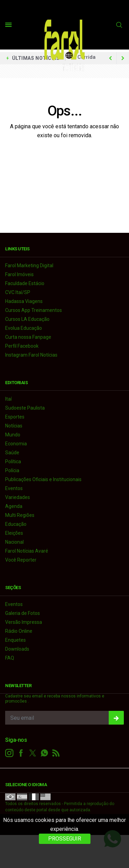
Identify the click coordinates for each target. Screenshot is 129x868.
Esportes (15, 417)
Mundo (13, 435)
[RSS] (56, 753)
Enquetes (15, 640)
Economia (16, 444)
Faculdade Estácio (25, 283)
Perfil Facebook (22, 346)
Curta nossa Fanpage (28, 337)
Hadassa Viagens (24, 301)
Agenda (14, 506)
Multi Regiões (20, 515)
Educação (16, 524)
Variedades (18, 497)
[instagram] (9, 753)
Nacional (14, 542)
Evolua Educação (24, 328)
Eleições (14, 533)
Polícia (12, 470)
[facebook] (21, 753)
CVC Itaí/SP (18, 292)
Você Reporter (21, 560)
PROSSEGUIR (65, 839)
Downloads (17, 649)
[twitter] (33, 753)
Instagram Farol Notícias (31, 355)
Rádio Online (19, 631)
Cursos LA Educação (27, 319)
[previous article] (123, 58)
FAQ (10, 658)
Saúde (12, 453)
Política (13, 462)
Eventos (14, 488)
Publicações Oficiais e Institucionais (43, 479)
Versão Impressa (24, 622)
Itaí (8, 399)
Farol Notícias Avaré (27, 551)
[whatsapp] (44, 753)
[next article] (110, 58)
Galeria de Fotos (23, 613)
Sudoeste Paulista (25, 408)
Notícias (14, 426)
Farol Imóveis (19, 274)
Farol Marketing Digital (29, 265)
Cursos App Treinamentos (34, 310)
